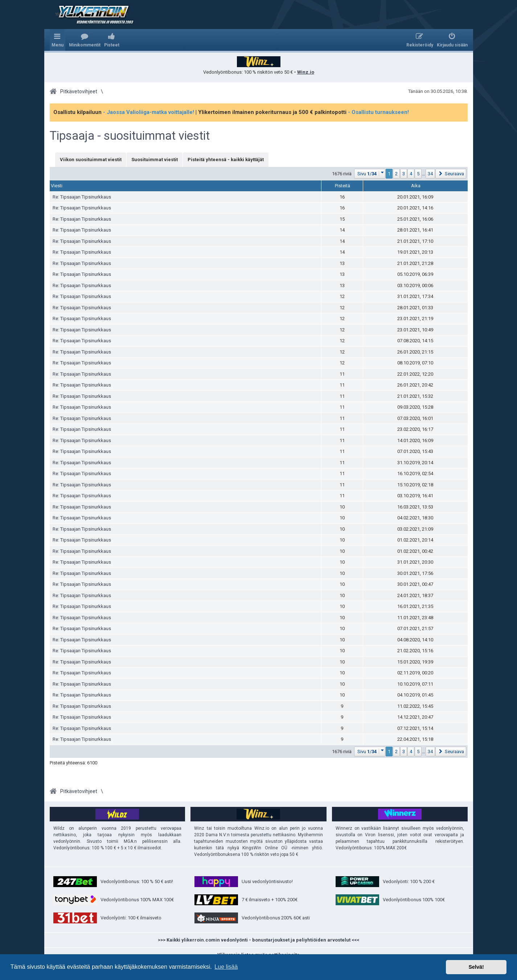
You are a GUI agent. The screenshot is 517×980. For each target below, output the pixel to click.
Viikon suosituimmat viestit (91, 160)
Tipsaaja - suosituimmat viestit (130, 136)
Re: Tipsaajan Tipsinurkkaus (82, 197)
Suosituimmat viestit (155, 160)
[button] (370, 174)
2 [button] (396, 174)
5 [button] (418, 174)
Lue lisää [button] (226, 967)
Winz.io (306, 72)
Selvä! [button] (476, 967)
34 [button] (430, 174)
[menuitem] (85, 40)
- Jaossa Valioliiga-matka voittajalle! (149, 112)
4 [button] (411, 174)
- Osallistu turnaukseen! (378, 112)
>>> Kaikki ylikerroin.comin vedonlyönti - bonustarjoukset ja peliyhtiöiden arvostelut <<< (258, 940)
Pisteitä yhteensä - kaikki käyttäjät (226, 160)
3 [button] (404, 174)
